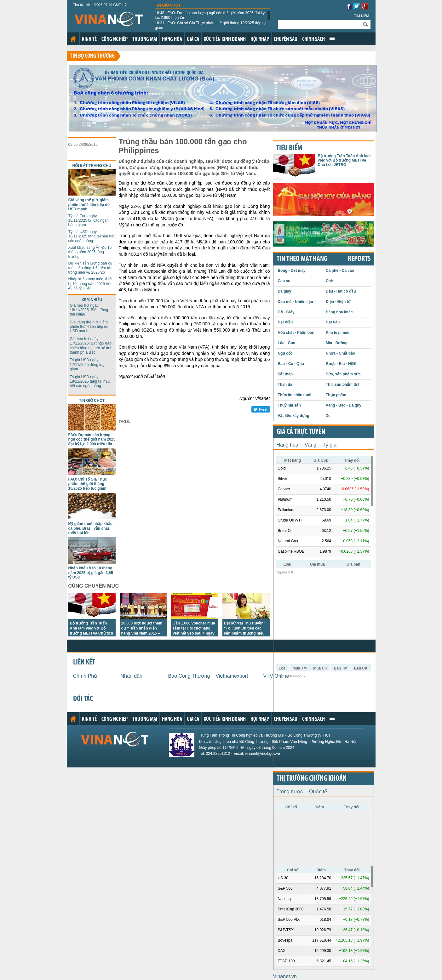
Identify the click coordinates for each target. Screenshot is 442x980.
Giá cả (193, 40)
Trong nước (290, 792)
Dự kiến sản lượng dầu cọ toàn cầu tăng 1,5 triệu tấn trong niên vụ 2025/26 (90, 268)
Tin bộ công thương (92, 56)
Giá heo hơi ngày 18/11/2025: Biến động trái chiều (89, 310)
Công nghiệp (115, 40)
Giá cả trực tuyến (301, 432)
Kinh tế (89, 40)
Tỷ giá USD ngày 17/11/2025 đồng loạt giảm (88, 365)
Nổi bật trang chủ (92, 166)
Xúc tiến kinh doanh (225, 40)
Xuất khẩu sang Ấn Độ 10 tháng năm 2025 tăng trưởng (90, 252)
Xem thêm (332, 38)
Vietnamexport (232, 676)
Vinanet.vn (285, 976)
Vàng (310, 445)
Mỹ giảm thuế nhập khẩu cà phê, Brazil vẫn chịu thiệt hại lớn (91, 528)
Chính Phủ (85, 676)
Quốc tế (318, 792)
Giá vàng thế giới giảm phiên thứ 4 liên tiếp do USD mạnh (89, 205)
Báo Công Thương (189, 676)
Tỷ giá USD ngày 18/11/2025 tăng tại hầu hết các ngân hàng (92, 236)
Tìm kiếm (362, 16)
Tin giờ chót (168, 5)
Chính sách (313, 40)
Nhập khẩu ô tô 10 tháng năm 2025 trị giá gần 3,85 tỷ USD (91, 573)
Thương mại (145, 40)
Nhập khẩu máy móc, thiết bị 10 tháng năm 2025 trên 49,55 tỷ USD (90, 284)
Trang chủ (73, 39)
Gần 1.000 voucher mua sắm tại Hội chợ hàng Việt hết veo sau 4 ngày (194, 628)
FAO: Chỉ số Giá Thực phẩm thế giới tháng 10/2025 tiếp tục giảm (211, 25)
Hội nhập (260, 40)
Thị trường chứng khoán (312, 779)
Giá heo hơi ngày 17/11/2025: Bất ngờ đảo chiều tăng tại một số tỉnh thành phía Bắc (91, 346)
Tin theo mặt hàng (302, 259)
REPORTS (359, 259)
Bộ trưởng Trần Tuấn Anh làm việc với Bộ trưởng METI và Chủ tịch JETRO (344, 160)
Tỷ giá (330, 445)
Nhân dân (132, 676)
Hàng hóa (172, 40)
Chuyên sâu (286, 40)
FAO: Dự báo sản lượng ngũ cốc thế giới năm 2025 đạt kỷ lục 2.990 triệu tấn (210, 15)
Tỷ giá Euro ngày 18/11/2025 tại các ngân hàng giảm (89, 221)
